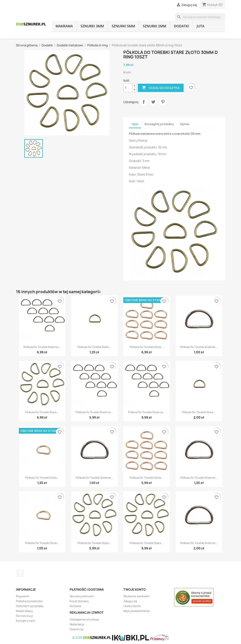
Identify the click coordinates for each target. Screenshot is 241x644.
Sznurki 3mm (92, 26)
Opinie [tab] (185, 124)
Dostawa (75, 606)
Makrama (64, 26)
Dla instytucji (24, 616)
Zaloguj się (130, 601)
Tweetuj (153, 102)
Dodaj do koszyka (161, 88)
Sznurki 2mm (155, 26)
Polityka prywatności (29, 601)
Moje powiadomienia (136, 611)
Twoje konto (135, 590)
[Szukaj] (200, 17)
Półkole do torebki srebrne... (199, 347)
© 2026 (92, 637)
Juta (201, 26)
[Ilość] (128, 88)
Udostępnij (144, 102)
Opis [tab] (135, 124)
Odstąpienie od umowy (84, 619)
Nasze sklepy (24, 611)
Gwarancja (77, 629)
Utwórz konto (132, 606)
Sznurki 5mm (123, 26)
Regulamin (23, 596)
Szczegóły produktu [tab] (159, 124)
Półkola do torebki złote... (147, 347)
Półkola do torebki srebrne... (42, 347)
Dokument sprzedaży (30, 606)
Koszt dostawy (79, 601)
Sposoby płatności (82, 596)
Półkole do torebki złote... (42, 478)
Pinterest (163, 102)
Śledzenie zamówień (137, 596)
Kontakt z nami (25, 621)
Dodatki (182, 26)
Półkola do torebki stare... (42, 412)
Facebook (20, 573)
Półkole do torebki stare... (94, 347)
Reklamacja (77, 624)
